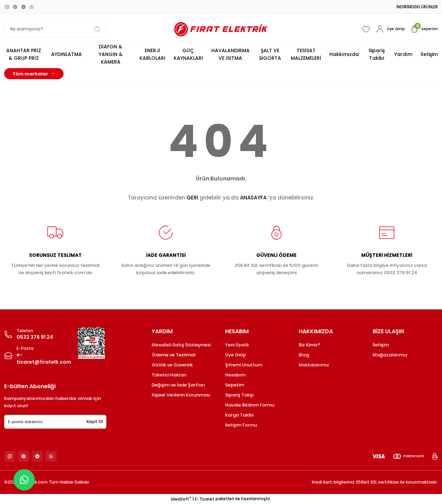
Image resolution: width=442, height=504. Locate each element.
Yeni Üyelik (237, 345)
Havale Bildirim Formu (250, 405)
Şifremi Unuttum (244, 365)
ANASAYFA (253, 198)
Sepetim (235, 385)
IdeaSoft (181, 499)
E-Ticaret (205, 499)
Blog (304, 355)
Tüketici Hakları (169, 375)
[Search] (55, 29)
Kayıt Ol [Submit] (95, 422)
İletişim (381, 345)
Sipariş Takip (239, 395)
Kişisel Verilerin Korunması (181, 395)
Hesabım (235, 375)
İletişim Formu (241, 425)
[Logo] (221, 29)
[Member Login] (388, 29)
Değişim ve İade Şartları (178, 385)
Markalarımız (314, 365)
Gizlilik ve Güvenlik (172, 365)
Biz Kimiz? (310, 345)
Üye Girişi (236, 355)
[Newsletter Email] (55, 422)
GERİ (192, 198)
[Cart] (423, 29)
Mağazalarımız (390, 355)
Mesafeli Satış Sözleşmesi (181, 345)
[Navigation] (34, 74)
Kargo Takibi (239, 415)
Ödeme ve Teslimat (174, 355)
